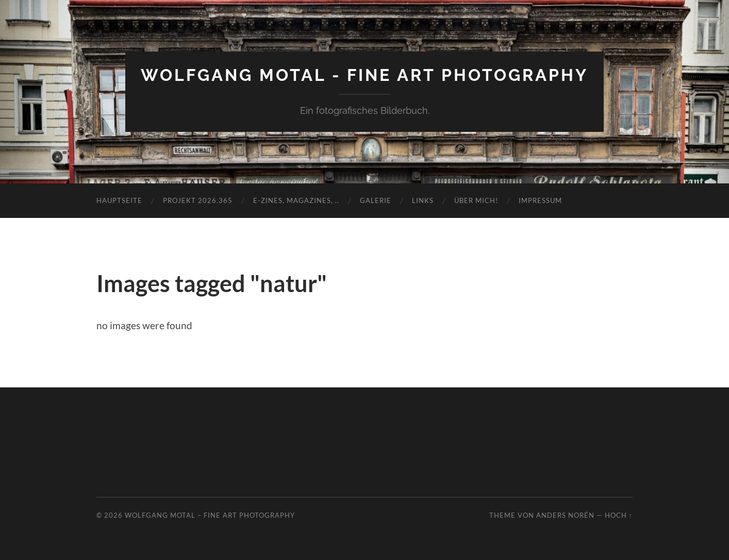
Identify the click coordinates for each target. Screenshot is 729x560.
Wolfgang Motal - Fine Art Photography (364, 75)
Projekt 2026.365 (198, 200)
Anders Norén (565, 515)
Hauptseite (119, 200)
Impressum (540, 200)
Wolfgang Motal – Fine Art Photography (210, 515)
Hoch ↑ (619, 515)
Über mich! (476, 200)
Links (423, 200)
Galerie (376, 200)
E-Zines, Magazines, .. (296, 200)
